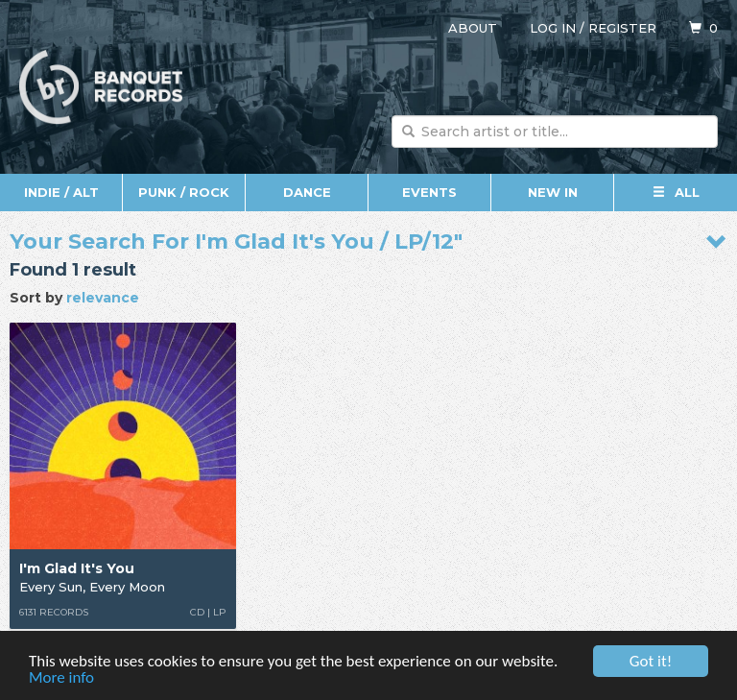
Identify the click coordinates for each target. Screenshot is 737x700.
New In (553, 192)
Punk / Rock (184, 192)
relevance (103, 298)
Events (429, 192)
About (473, 28)
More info (61, 678)
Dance (307, 192)
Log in (553, 28)
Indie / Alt (61, 192)
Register (622, 28)
